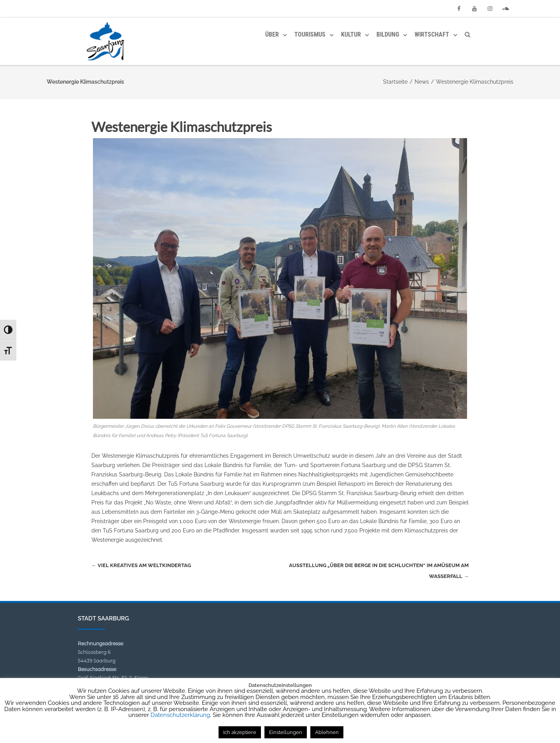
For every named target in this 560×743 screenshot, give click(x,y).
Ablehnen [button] (327, 732)
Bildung (388, 34)
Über (272, 34)
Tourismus (310, 34)
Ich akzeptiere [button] (240, 732)
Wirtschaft (432, 34)
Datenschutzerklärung (180, 715)
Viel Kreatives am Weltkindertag (141, 565)
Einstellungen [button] (286, 732)
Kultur (351, 34)
